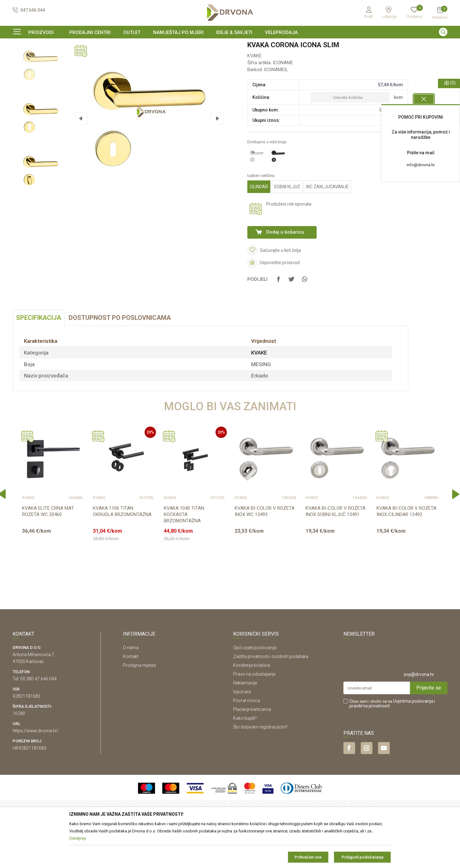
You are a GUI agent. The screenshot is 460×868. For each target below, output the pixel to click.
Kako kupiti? (245, 757)
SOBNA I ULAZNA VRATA (57, 58)
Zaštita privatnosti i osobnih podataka (271, 695)
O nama (131, 686)
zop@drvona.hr (419, 713)
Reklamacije (245, 721)
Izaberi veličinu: (261, 214)
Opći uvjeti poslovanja (255, 686)
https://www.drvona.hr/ (36, 769)
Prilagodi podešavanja (362, 857)
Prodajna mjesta (139, 704)
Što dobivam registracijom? (260, 765)
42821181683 (26, 735)
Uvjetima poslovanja (413, 740)
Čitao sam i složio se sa (392, 742)
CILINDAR (259, 225)
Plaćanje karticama (252, 748)
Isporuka (242, 730)
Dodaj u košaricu (285, 270)
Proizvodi (21, 58)
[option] (230, 45)
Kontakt (131, 695)
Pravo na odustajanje (254, 712)
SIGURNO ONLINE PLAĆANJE (229, 45)
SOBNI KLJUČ (287, 225)
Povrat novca (247, 739)
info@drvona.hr (421, 165)
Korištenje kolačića (252, 704)
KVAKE (91, 58)
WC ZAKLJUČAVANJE (327, 225)
